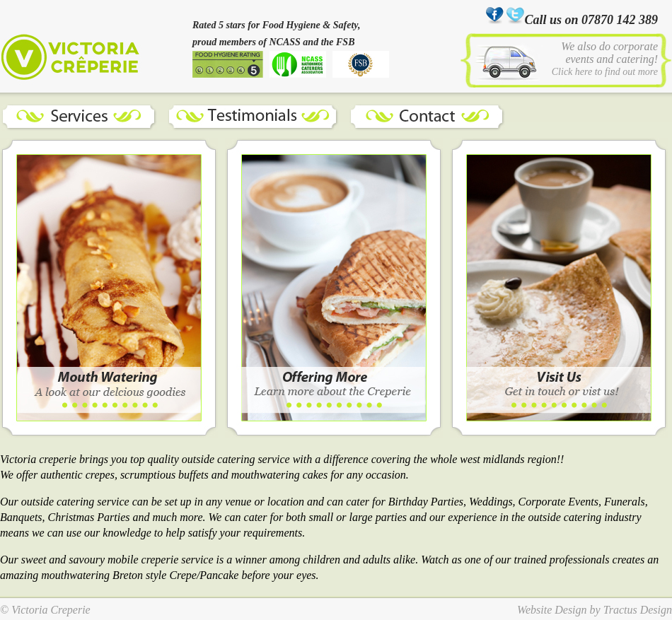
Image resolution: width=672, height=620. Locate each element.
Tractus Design (638, 610)
